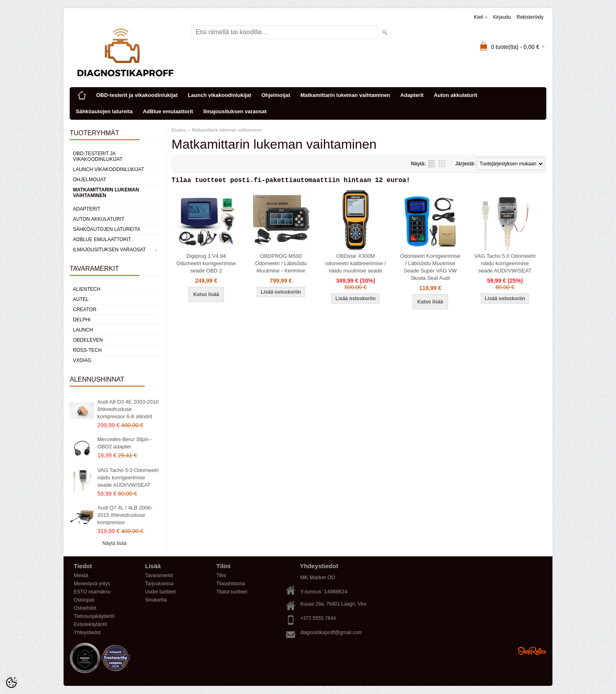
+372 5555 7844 (318, 618)
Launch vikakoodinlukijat (219, 95)
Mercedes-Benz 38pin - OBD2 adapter (125, 443)
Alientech (87, 289)
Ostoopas (84, 600)
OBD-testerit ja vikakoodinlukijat (137, 95)
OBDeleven (88, 340)
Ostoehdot (85, 608)
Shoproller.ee (532, 651)
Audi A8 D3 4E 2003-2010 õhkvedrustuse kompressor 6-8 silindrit (128, 409)
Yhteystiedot (87, 633)
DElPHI (82, 320)
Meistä (81, 575)
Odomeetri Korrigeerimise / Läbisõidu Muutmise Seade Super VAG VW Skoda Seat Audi (430, 269)
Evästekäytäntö (90, 624)
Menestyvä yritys (92, 584)
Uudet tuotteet (160, 592)
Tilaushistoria (231, 584)
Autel (81, 299)
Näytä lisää (114, 543)
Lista (431, 164)
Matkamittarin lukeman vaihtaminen (345, 95)
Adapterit (412, 95)
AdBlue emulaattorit (168, 111)
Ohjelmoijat (276, 95)
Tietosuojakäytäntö (94, 616)
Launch (83, 330)
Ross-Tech (87, 350)
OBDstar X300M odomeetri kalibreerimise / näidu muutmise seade (355, 265)
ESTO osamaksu (92, 592)
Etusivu (179, 130)
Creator (85, 310)
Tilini (221, 575)
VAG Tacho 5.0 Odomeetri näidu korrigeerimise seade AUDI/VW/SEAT (128, 478)
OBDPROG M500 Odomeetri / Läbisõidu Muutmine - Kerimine (281, 265)
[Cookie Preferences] (11, 683)
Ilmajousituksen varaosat (235, 111)
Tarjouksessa (159, 584)
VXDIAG (82, 360)
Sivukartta (156, 600)
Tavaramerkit (159, 575)
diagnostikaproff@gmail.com (331, 633)
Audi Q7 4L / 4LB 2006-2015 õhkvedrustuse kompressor (125, 515)
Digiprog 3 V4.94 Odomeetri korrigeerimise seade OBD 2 (206, 265)
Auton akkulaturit (456, 95)
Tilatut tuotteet (232, 592)
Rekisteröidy (530, 17)
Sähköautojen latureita (104, 111)
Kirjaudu (502, 17)
